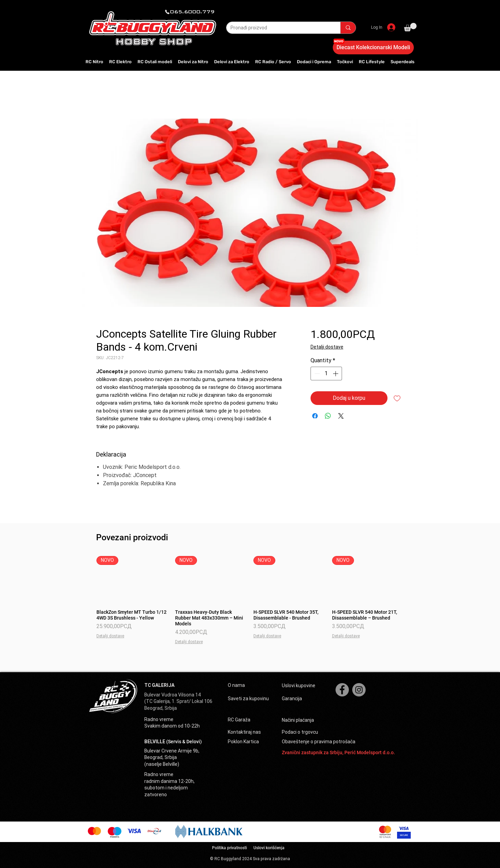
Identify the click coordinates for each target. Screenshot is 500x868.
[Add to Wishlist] (397, 398)
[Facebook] (342, 690)
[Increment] (336, 374)
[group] (250, 600)
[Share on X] (341, 416)
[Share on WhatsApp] (328, 416)
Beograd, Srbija (161, 708)
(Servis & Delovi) (184, 742)
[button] (410, 27)
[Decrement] (316, 374)
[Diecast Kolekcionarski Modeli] (373, 48)
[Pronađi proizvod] (278, 28)
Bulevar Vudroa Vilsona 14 (173, 695)
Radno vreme (159, 719)
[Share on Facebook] (315, 416)
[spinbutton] (326, 374)
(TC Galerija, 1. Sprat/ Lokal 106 (178, 701)
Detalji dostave (327, 347)
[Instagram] (359, 690)
